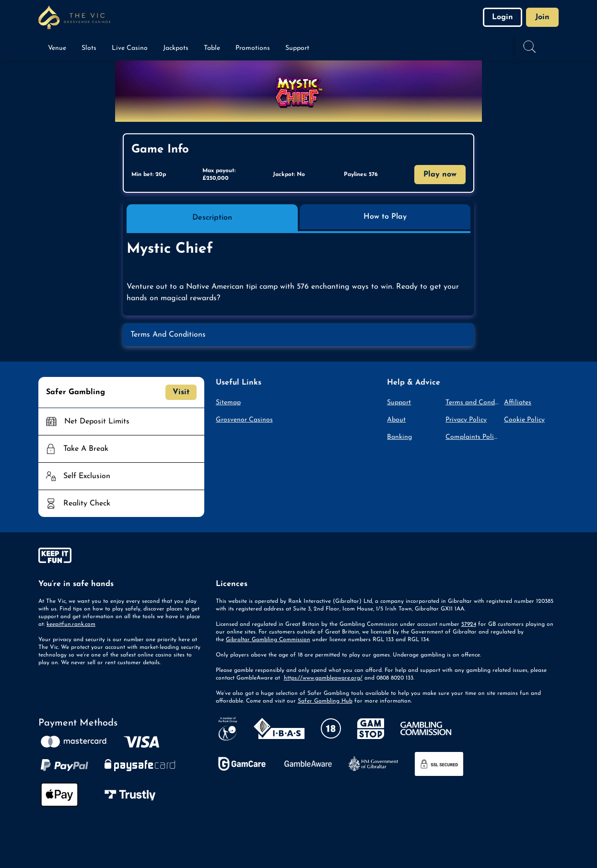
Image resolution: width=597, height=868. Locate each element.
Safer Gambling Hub (325, 701)
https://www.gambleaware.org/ (323, 678)
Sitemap (228, 403)
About (396, 420)
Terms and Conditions (473, 403)
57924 (469, 624)
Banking (399, 437)
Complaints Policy (473, 437)
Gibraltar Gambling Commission (268, 640)
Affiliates (518, 403)
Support (399, 403)
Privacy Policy (466, 420)
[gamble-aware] (121, 557)
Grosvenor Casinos (244, 420)
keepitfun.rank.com (71, 624)
